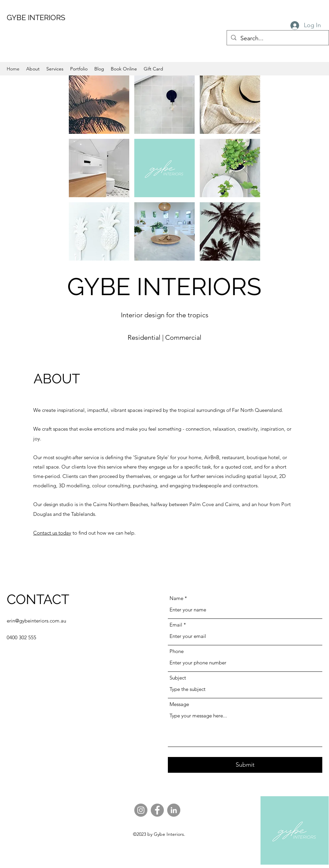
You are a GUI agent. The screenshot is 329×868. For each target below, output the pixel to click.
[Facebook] (157, 810)
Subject (178, 678)
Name (176, 598)
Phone (177, 651)
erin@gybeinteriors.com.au (36, 621)
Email (176, 625)
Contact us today (52, 533)
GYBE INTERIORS (36, 17)
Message (179, 704)
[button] (99, 105)
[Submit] (245, 765)
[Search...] (277, 39)
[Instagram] (141, 810)
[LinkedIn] (174, 810)
